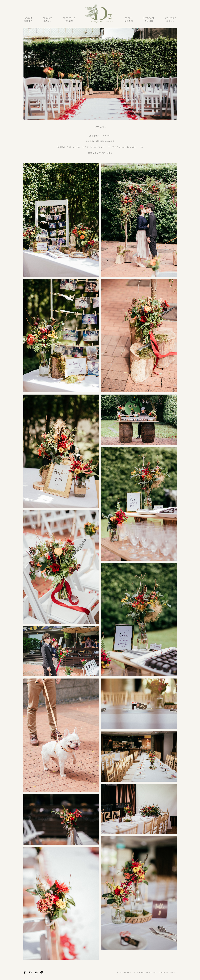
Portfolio (69, 20)
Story (129, 20)
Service (48, 20)
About (28, 20)
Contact (171, 20)
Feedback (149, 20)
